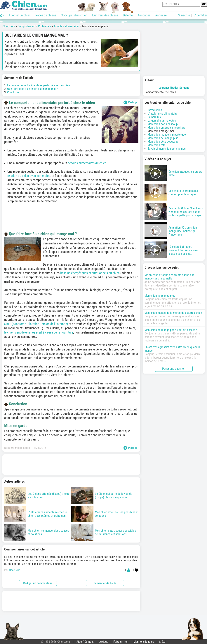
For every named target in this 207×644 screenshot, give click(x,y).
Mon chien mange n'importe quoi (167, 135)
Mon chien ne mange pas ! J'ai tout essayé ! (171, 330)
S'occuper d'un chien (74, 15)
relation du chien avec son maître (29, 176)
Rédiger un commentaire (38, 583)
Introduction (155, 110)
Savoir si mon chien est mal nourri (168, 149)
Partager (131, 102)
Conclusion (14, 92)
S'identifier (200, 15)
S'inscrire (184, 15)
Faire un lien (121, 642)
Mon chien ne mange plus (163, 138)
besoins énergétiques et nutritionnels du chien (90, 273)
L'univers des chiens (105, 15)
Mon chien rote (157, 145)
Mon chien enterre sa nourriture (167, 128)
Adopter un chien (20, 15)
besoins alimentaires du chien (87, 163)
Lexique (103, 642)
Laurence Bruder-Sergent (174, 88)
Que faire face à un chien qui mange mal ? (32, 89)
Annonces (144, 15)
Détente (128, 15)
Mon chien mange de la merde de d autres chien (173, 313)
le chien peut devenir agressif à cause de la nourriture (39, 332)
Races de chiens (46, 15)
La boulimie (155, 117)
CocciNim (15, 570)
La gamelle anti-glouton (162, 121)
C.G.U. (163, 642)
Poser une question (174, 369)
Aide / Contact (85, 642)
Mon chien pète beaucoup (163, 142)
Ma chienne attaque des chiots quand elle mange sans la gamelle (169, 277)
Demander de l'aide (105, 583)
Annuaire (161, 15)
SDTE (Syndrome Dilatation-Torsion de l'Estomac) (36, 324)
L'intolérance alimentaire (163, 114)
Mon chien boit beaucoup (163, 124)
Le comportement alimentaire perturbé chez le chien (39, 85)
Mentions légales (144, 642)
